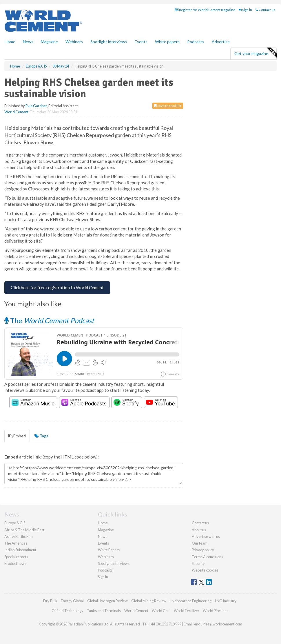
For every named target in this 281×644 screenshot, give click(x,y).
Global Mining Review (149, 601)
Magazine (49, 42)
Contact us (265, 10)
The (49, 320)
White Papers (109, 550)
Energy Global (72, 601)
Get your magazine (255, 53)
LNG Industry (226, 601)
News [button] (28, 42)
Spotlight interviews (109, 42)
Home (10, 42)
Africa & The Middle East (24, 530)
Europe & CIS (15, 523)
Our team (200, 543)
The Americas (16, 543)
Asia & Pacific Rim (19, 536)
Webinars (74, 42)
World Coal (161, 611)
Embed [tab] (17, 436)
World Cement (16, 112)
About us (199, 530)
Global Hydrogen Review (107, 601)
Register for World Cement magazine (205, 10)
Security (198, 563)
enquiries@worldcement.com (218, 624)
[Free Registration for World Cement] (57, 288)
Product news (15, 563)
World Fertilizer (187, 611)
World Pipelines (216, 611)
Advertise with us (206, 536)
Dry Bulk (50, 601)
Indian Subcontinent (20, 550)
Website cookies (205, 570)
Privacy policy (203, 550)
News (103, 536)
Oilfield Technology (67, 611)
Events (141, 42)
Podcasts (196, 42)
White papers (167, 42)
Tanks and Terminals (104, 611)
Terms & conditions (207, 557)
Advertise (221, 42)
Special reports (16, 557)
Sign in (245, 10)
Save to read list (168, 106)
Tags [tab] (41, 436)
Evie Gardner (36, 106)
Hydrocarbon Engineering (191, 601)
